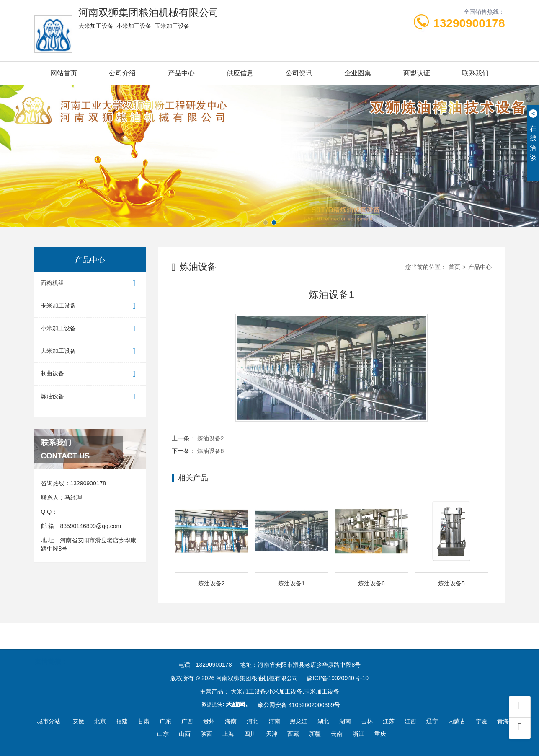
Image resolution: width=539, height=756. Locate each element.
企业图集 (358, 73)
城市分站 (49, 721)
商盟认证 (417, 73)
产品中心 (181, 73)
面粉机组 (90, 283)
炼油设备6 (211, 451)
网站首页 (64, 73)
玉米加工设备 (90, 306)
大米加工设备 (90, 351)
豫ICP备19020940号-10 (338, 678)
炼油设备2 (211, 438)
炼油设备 (90, 397)
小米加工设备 (90, 329)
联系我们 (475, 73)
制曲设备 (90, 374)
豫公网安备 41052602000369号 (299, 705)
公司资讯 (299, 73)
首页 (454, 267)
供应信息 (240, 73)
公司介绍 (122, 73)
